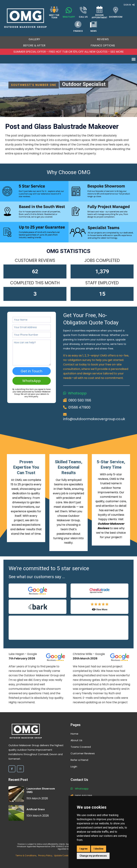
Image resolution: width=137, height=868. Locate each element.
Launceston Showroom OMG (41, 790)
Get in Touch (31, 371)
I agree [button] (84, 849)
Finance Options (103, 45)
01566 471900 (79, 407)
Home (74, 734)
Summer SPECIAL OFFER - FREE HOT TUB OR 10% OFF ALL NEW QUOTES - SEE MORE (69, 52)
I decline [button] (99, 849)
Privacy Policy (45, 855)
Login (74, 766)
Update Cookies (62, 855)
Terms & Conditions (26, 855)
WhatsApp (31, 381)
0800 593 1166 (80, 400)
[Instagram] (20, 769)
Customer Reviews (83, 753)
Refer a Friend (79, 760)
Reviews (103, 39)
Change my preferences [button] (93, 856)
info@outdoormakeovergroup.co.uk (94, 419)
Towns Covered (81, 747)
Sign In (129, 5)
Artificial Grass (36, 809)
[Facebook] (12, 769)
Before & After (34, 45)
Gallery (34, 39)
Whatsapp (77, 393)
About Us (76, 740)
